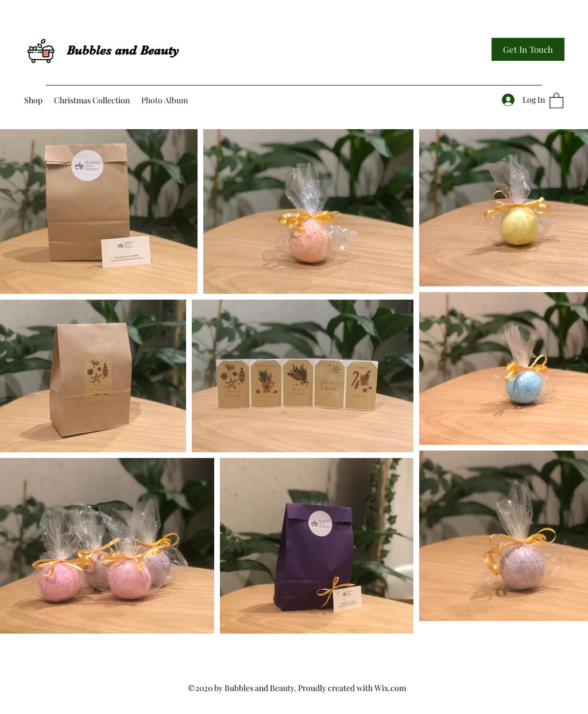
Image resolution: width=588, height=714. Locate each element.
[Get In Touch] (528, 49)
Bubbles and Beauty (123, 50)
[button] (556, 100)
